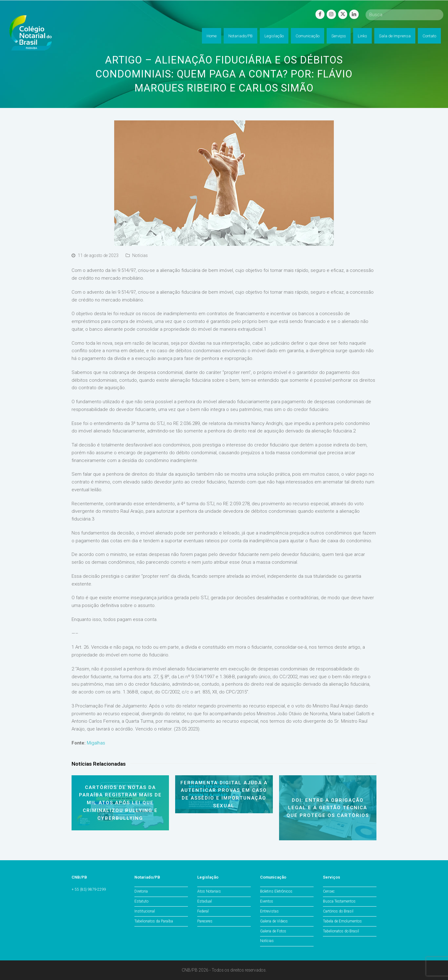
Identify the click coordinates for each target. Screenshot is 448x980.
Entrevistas (269, 911)
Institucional (145, 911)
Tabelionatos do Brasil (341, 931)
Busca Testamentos (339, 901)
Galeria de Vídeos (274, 921)
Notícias (140, 255)
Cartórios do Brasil (338, 911)
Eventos (267, 901)
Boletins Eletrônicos (276, 891)
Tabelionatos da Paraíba (154, 921)
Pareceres (205, 921)
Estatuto (141, 901)
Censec (329, 891)
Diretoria (141, 891)
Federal (203, 911)
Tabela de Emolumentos (342, 921)
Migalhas (96, 743)
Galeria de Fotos (273, 931)
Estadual (205, 901)
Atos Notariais (209, 891)
